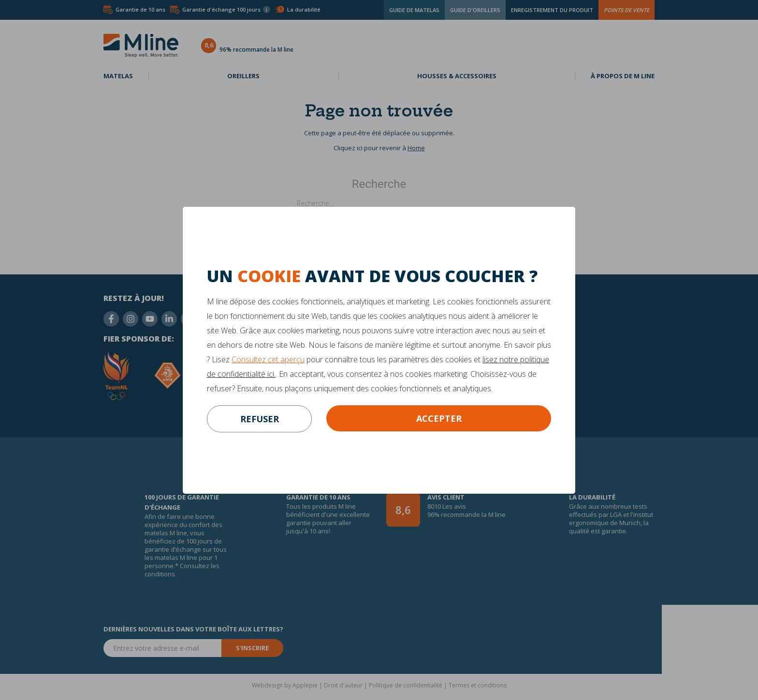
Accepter (439, 418)
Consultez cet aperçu (268, 359)
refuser (260, 419)
